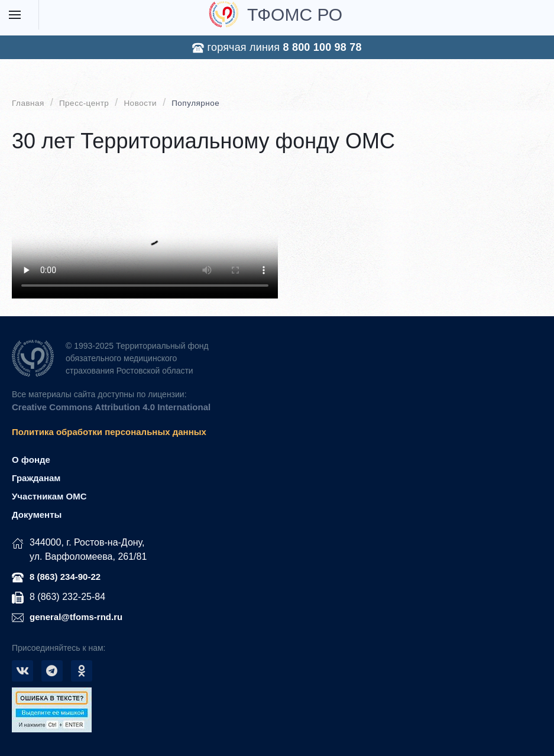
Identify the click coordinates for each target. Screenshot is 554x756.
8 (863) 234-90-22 (65, 577)
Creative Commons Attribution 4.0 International (111, 407)
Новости (140, 103)
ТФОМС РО (276, 14)
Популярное (195, 103)
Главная (28, 103)
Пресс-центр (84, 103)
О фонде (31, 460)
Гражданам (36, 478)
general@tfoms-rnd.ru (76, 617)
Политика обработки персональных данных (109, 432)
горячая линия (277, 48)
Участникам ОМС (49, 496)
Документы (37, 515)
